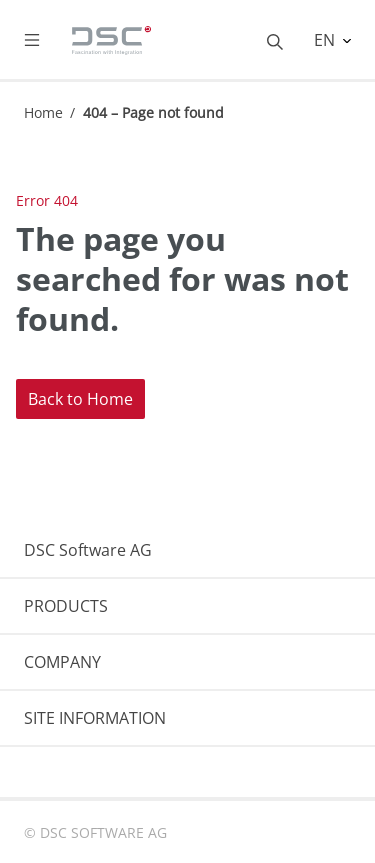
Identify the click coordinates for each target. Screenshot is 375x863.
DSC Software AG (88, 550)
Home (43, 112)
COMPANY (62, 662)
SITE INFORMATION (95, 718)
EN (326, 40)
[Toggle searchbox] (275, 40)
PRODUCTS (66, 606)
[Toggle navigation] (48, 40)
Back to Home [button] (80, 399)
